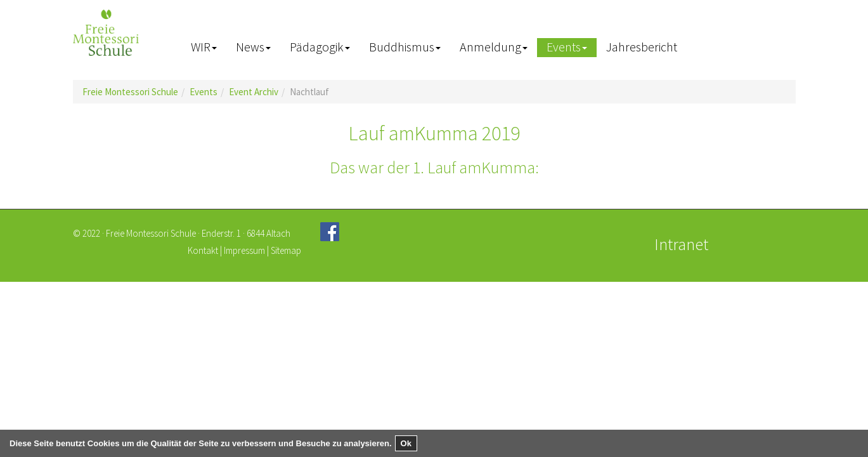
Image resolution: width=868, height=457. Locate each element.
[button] (204, 48)
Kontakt (203, 250)
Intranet (681, 244)
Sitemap (286, 250)
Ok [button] (406, 443)
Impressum (244, 250)
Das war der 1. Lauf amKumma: (434, 167)
